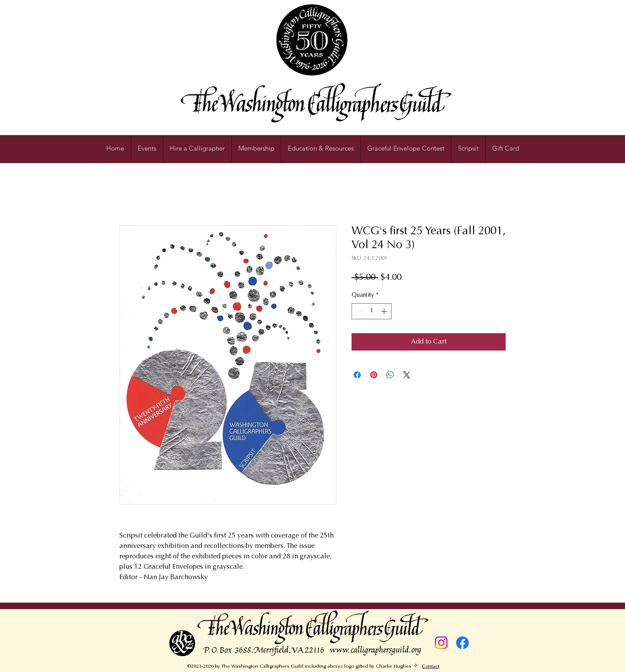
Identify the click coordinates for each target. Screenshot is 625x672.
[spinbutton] (372, 311)
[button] (321, 148)
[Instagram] (441, 643)
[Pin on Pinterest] (374, 375)
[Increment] (385, 311)
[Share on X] (407, 375)
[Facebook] (462, 643)
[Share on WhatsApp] (390, 375)
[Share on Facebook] (357, 375)
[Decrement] (358, 311)
